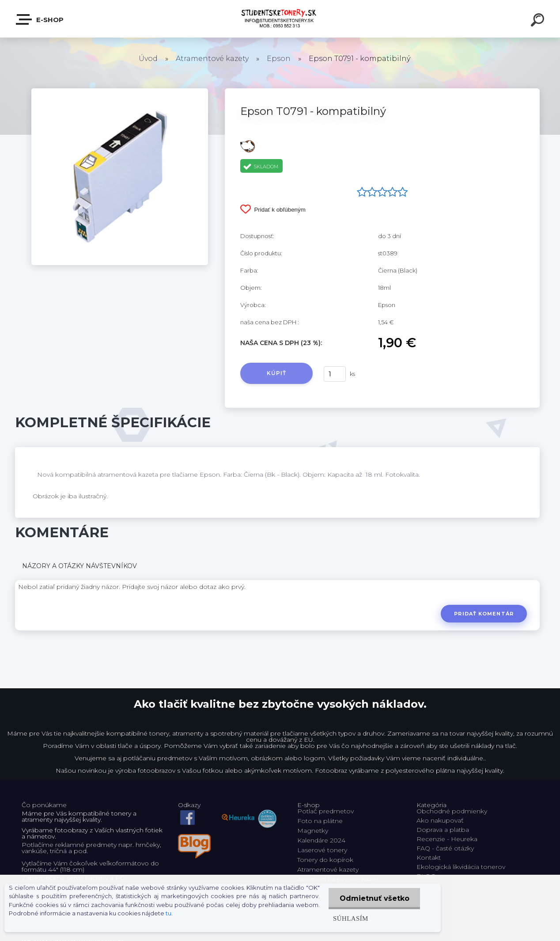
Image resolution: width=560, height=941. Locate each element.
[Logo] (280, 19)
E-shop (40, 19)
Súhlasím (350, 918)
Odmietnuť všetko (374, 898)
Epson (279, 59)
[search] (539, 21)
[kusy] (335, 374)
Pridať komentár (484, 614)
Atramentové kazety (212, 59)
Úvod (148, 59)
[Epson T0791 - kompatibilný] (120, 91)
